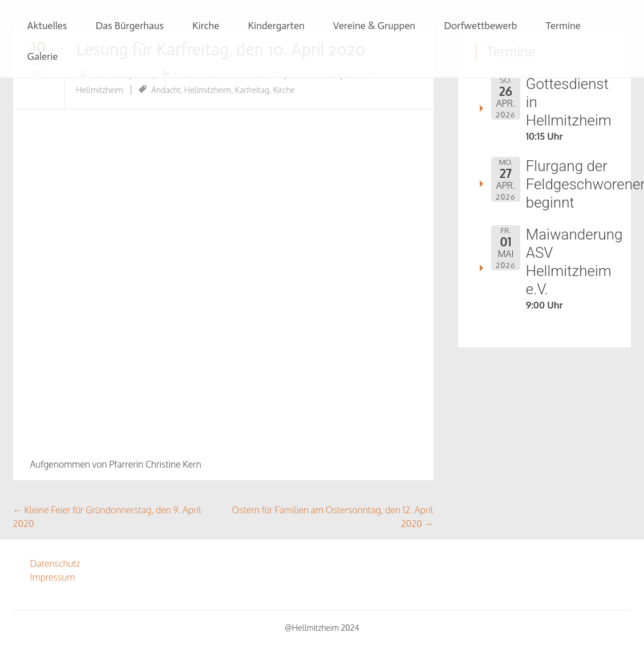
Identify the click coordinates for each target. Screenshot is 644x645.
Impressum (53, 577)
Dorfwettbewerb (480, 26)
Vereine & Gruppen (374, 26)
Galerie (43, 56)
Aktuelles (47, 26)
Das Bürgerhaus (129, 26)
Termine (563, 26)
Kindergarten (276, 26)
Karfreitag (252, 90)
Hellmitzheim (208, 90)
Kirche (206, 26)
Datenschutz (55, 563)
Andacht (166, 90)
